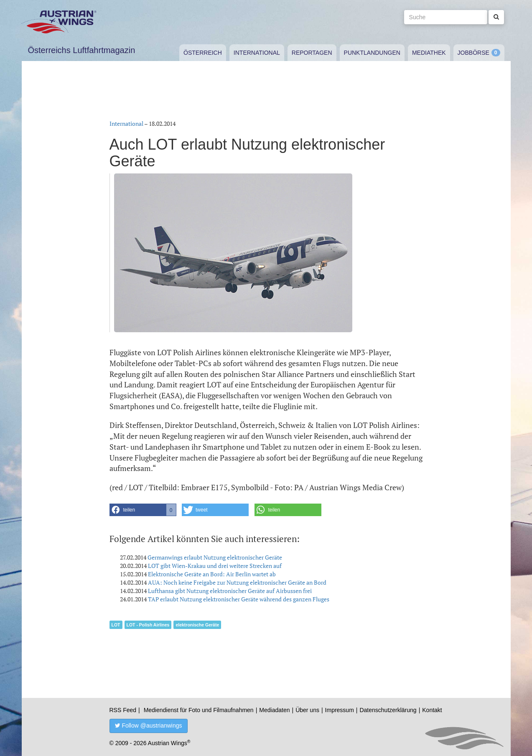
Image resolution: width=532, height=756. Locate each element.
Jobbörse (473, 53)
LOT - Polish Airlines (148, 625)
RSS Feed (123, 710)
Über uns (307, 710)
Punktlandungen (372, 53)
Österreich (203, 53)
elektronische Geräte (197, 625)
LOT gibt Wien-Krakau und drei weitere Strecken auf (215, 566)
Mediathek (429, 53)
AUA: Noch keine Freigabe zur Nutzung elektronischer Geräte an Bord (237, 582)
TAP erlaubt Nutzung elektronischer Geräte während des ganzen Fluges (239, 599)
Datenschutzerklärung (388, 710)
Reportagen (312, 53)
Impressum (340, 710)
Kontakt (432, 710)
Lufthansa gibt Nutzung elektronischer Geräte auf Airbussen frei (230, 591)
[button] (143, 510)
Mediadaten (274, 710)
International (257, 53)
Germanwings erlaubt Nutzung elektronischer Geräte (215, 557)
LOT (116, 625)
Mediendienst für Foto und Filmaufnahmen (199, 710)
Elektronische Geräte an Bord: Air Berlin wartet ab (212, 574)
